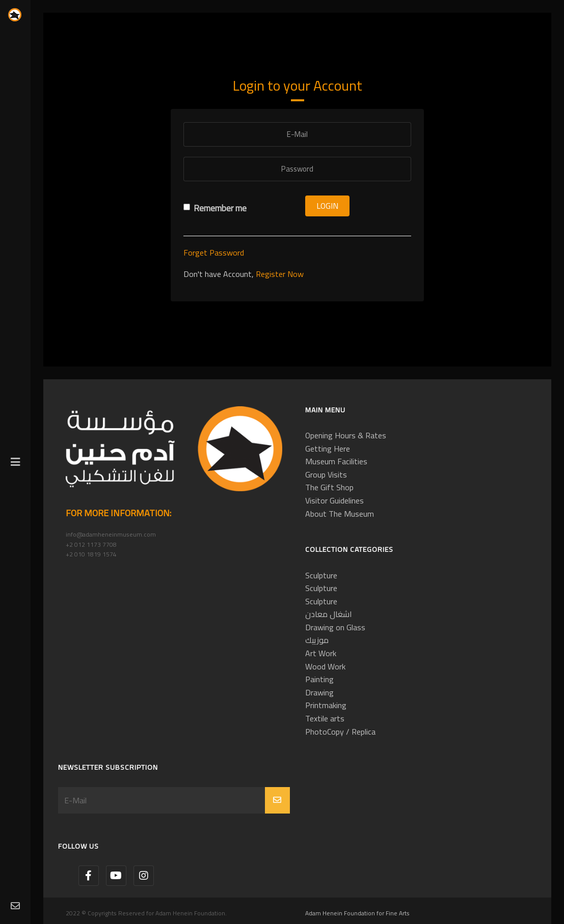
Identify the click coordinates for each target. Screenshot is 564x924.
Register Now (280, 274)
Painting (319, 679)
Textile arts (325, 718)
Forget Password (214, 253)
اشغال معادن (329, 614)
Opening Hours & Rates (346, 435)
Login (327, 206)
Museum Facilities (336, 461)
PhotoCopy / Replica (340, 732)
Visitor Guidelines (334, 500)
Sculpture (321, 575)
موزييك (317, 640)
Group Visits (326, 474)
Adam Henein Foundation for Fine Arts (357, 913)
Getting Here (328, 449)
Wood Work (325, 666)
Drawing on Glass (335, 627)
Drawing (319, 692)
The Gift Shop (329, 487)
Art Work (321, 653)
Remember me (215, 208)
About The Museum (340, 514)
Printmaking (326, 705)
